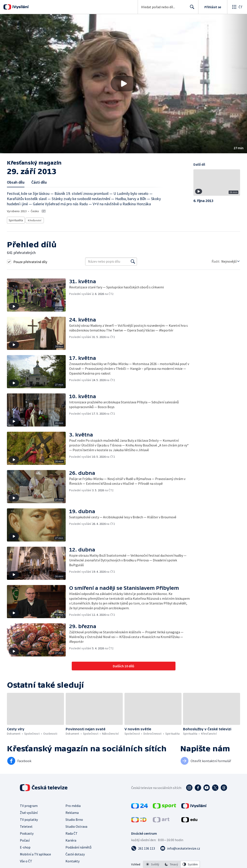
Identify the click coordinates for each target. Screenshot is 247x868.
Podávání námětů (78, 846)
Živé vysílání (29, 811)
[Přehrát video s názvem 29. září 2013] (124, 84)
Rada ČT (72, 832)
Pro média (73, 804)
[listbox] (171, 863)
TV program (29, 804)
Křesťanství (35, 219)
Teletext (26, 825)
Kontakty (73, 860)
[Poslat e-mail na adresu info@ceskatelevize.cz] (180, 847)
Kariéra (71, 839)
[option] (153, 863)
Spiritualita (16, 219)
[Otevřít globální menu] (237, 7)
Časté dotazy (75, 853)
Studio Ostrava (76, 825)
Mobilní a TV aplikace (35, 853)
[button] (123, 84)
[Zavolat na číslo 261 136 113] (143, 847)
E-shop (25, 846)
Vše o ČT (26, 860)
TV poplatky (29, 818)
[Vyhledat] (133, 260)
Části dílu (39, 182)
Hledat (191, 9)
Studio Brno (74, 818)
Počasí (25, 839)
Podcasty (27, 832)
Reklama (72, 811)
